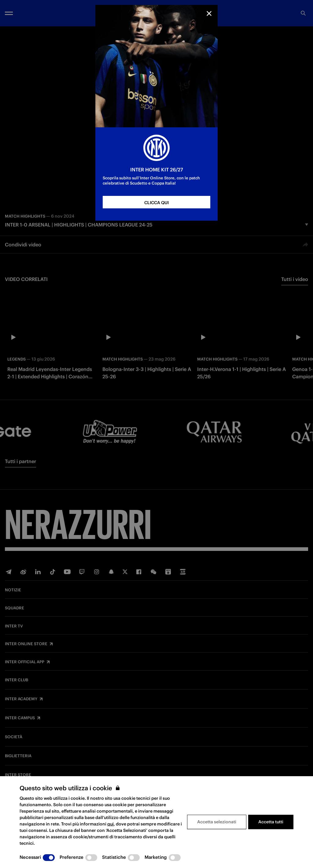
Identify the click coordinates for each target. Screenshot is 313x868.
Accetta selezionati (217, 822)
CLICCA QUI (156, 203)
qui (110, 824)
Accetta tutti (271, 822)
